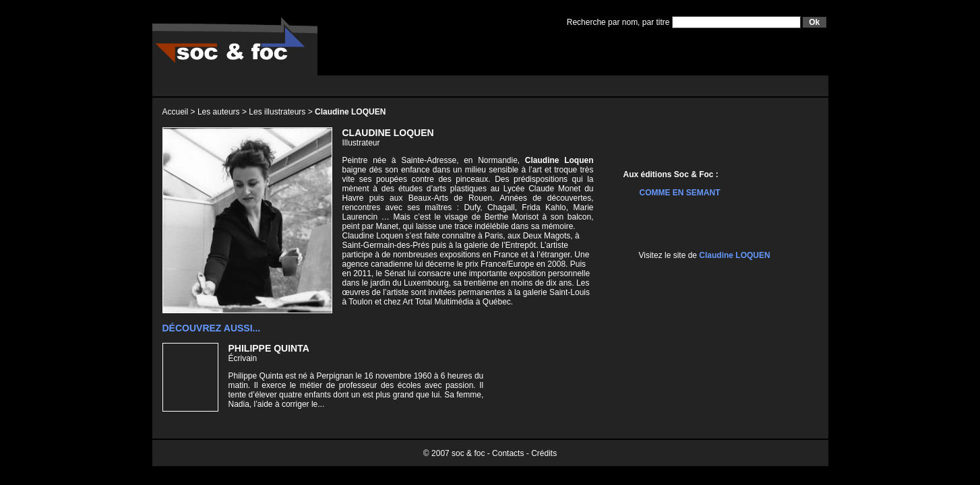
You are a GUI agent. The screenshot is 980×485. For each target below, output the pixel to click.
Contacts (508, 453)
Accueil (176, 112)
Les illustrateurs (277, 112)
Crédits (544, 453)
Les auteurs (219, 112)
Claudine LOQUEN (734, 255)
